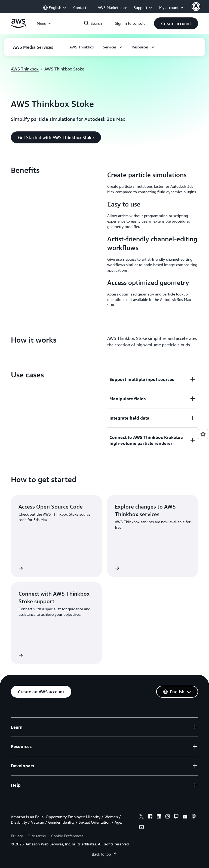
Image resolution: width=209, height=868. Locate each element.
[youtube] (185, 817)
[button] (176, 23)
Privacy (17, 836)
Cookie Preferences (67, 836)
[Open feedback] (203, 434)
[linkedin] (159, 817)
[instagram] (168, 817)
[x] (142, 817)
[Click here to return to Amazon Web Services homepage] (18, 26)
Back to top (104, 854)
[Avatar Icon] (196, 7)
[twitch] (176, 817)
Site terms (37, 836)
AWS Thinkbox (25, 69)
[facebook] (150, 817)
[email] (142, 828)
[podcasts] (194, 817)
